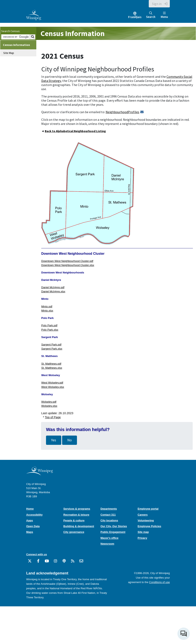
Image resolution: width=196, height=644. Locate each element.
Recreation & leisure (76, 515)
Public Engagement (113, 532)
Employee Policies (149, 526)
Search (151, 15)
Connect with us (37, 554)
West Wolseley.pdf (52, 383)
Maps (30, 532)
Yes (54, 440)
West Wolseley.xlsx (53, 387)
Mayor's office (109, 538)
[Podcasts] (64, 563)
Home (30, 509)
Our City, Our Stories (114, 526)
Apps (30, 520)
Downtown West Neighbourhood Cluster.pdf (67, 261)
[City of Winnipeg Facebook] (38, 563)
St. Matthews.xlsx (52, 368)
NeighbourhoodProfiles (122, 112)
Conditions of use (159, 582)
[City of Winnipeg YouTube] (47, 563)
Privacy (142, 538)
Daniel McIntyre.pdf (53, 287)
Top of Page (53, 417)
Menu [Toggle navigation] (164, 15)
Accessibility (34, 515)
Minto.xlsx (47, 311)
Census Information (16, 45)
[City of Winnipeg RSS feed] (73, 563)
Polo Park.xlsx (50, 330)
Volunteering (146, 520)
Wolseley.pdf (49, 402)
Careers (143, 515)
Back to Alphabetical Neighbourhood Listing (75, 131)
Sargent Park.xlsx (52, 349)
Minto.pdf (47, 306)
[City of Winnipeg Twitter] (30, 563)
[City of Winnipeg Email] (81, 563)
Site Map (9, 53)
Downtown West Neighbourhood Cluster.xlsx (68, 265)
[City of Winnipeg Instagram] (55, 563)
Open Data (33, 526)
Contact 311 (108, 515)
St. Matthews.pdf (51, 364)
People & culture (74, 520)
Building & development (79, 526)
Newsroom (107, 544)
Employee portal (148, 509)
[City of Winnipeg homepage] (40, 474)
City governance (74, 532)
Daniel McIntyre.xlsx (53, 291)
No (70, 440)
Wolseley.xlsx (49, 406)
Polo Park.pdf (49, 325)
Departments (109, 509)
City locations (109, 520)
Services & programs (77, 509)
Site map (143, 532)
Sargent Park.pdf (51, 345)
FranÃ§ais (135, 17)
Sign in (157, 4)
